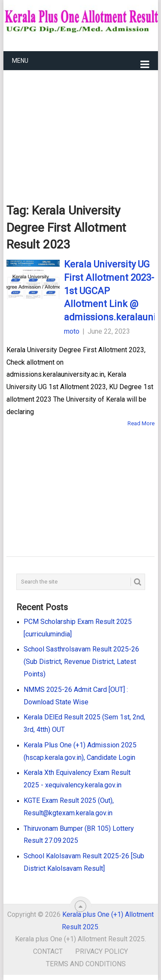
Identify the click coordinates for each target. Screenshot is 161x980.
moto (72, 331)
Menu (20, 61)
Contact (48, 951)
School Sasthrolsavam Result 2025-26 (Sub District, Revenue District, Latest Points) (81, 662)
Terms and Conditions (86, 964)
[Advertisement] (81, 123)
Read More (141, 423)
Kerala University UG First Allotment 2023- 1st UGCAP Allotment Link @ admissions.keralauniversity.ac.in (109, 291)
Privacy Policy (102, 951)
